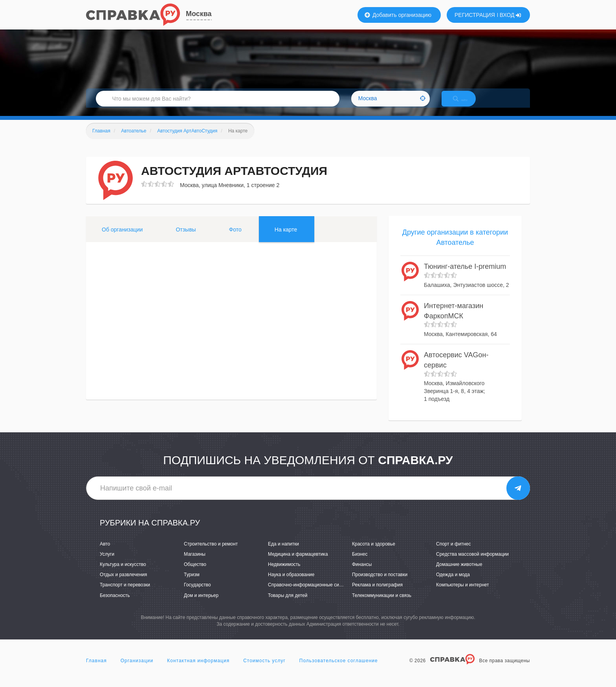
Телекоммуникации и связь (382, 604)
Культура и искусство (123, 573)
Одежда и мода (453, 583)
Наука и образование (291, 583)
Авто (105, 552)
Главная (96, 669)
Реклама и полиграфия (377, 593)
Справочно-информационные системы (310, 593)
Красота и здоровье (374, 552)
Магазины (195, 562)
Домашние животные (459, 573)
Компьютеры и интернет (463, 593)
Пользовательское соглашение (339, 669)
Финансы (362, 573)
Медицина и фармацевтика (298, 562)
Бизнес (360, 562)
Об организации (122, 238)
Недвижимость (284, 573)
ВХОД (511, 15)
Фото (235, 238)
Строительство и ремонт (211, 552)
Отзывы (186, 238)
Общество (195, 573)
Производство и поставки (380, 583)
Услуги (107, 562)
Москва (199, 14)
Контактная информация (198, 669)
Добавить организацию (398, 15)
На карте (286, 238)
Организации (137, 669)
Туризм (192, 583)
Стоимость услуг (264, 669)
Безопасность (115, 604)
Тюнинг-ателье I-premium (465, 275)
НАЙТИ (467, 104)
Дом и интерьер (201, 604)
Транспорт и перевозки (125, 593)
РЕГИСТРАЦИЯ (475, 15)
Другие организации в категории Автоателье (455, 246)
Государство (197, 593)
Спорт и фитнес (454, 552)
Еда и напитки (283, 552)
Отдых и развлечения (123, 583)
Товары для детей (288, 604)
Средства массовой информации (472, 562)
